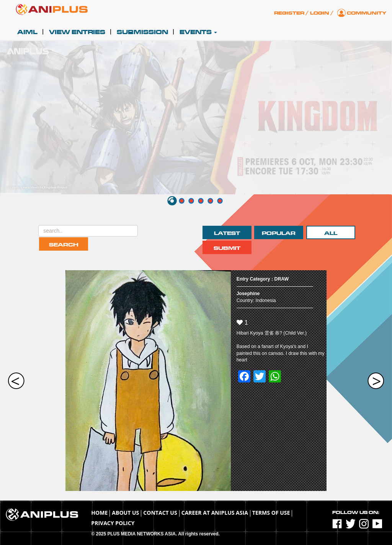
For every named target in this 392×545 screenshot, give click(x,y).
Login (320, 13)
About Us (125, 513)
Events (198, 32)
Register (289, 13)
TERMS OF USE (271, 513)
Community (367, 13)
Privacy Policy (113, 523)
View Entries (77, 32)
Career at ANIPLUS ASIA (215, 513)
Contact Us (160, 513)
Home (99, 513)
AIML (27, 32)
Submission (142, 32)
